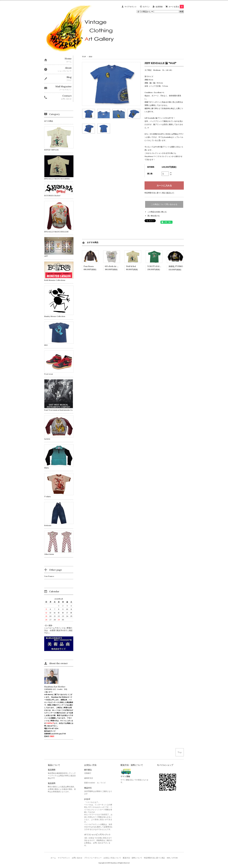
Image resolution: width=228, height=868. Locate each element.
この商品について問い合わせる (164, 204)
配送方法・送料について (132, 858)
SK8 (91, 57)
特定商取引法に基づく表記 (154, 858)
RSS (168, 858)
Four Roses (89, 266)
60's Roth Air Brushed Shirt (117, 266)
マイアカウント (131, 7)
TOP (84, 57)
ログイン (146, 7)
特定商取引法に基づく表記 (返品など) (159, 193)
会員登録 (159, 7)
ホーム (53, 858)
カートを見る (176, 7)
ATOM (175, 858)
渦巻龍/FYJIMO (176, 266)
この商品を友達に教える (157, 212)
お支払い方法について (112, 858)
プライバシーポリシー (93, 858)
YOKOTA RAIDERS (156, 266)
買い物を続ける (154, 216)
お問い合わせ (77, 858)
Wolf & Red (131, 266)
